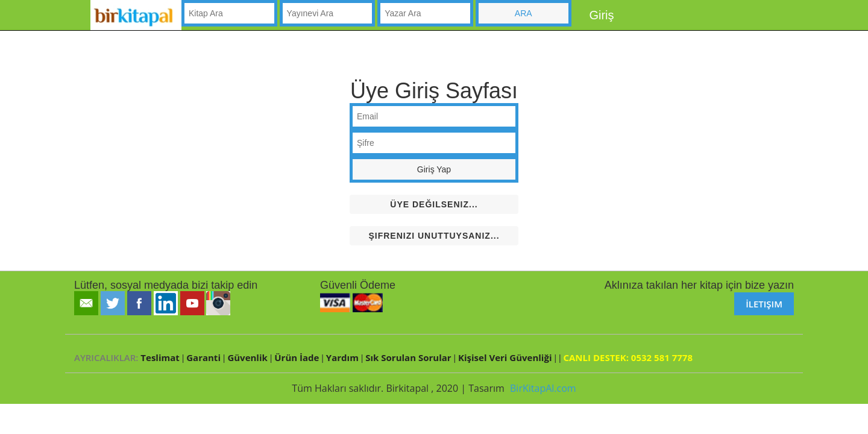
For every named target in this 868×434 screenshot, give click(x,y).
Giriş (601, 15)
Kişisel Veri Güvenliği (505, 357)
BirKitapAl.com (543, 388)
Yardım (342, 357)
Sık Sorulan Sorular (408, 357)
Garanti (203, 357)
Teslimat (160, 357)
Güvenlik (247, 357)
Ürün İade (297, 357)
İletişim (764, 304)
